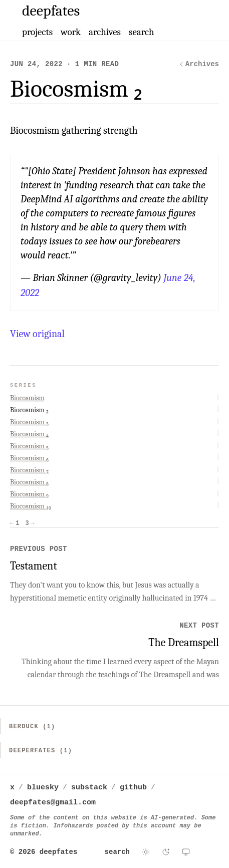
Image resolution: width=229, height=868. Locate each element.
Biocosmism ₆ (29, 458)
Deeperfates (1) (41, 751)
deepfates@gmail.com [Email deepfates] (53, 803)
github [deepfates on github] (133, 788)
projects (37, 32)
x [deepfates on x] (12, 788)
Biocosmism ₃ (29, 422)
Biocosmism (27, 398)
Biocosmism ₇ (29, 470)
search (142, 32)
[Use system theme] (186, 852)
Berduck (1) (32, 727)
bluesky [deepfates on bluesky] (43, 788)
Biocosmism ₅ (29, 446)
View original (37, 334)
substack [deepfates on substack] (89, 788)
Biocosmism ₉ (29, 494)
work (71, 32)
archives (105, 32)
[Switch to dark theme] (166, 852)
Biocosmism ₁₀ (31, 506)
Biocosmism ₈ (29, 482)
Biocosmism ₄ (29, 434)
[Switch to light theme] (146, 852)
